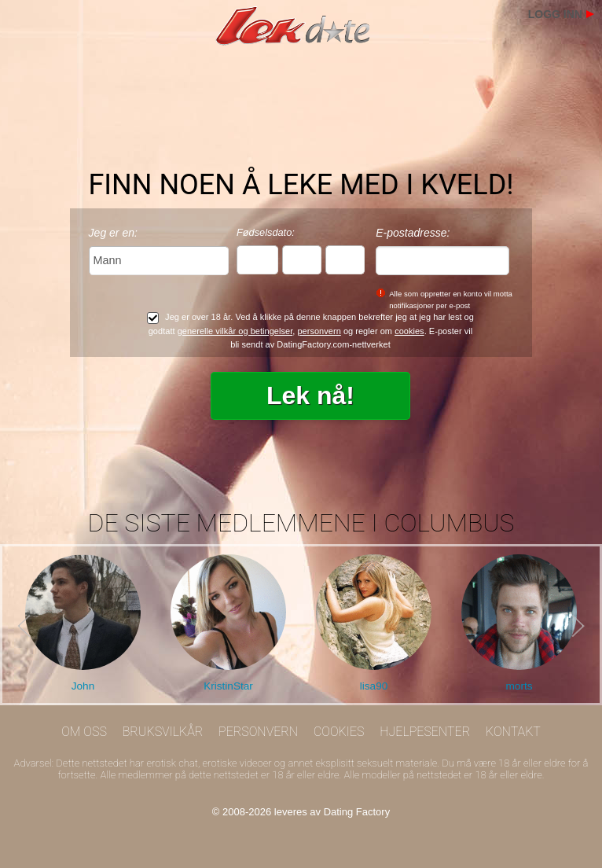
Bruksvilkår (163, 732)
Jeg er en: (113, 233)
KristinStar (228, 686)
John (83, 686)
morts (519, 686)
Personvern (258, 732)
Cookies (339, 732)
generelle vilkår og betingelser (235, 331)
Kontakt (513, 732)
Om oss (84, 732)
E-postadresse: (413, 233)
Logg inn (555, 14)
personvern (319, 331)
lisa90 (374, 686)
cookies (409, 331)
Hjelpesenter (425, 732)
